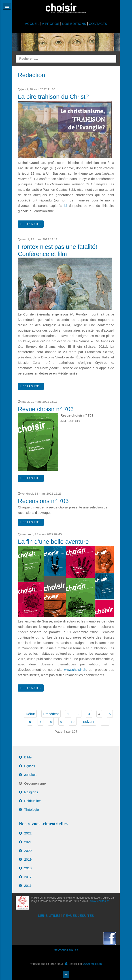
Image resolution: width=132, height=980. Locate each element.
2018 (28, 868)
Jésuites (30, 775)
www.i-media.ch (92, 964)
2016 (28, 886)
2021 (28, 842)
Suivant (89, 722)
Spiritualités (33, 801)
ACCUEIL (33, 24)
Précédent (51, 714)
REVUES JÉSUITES (79, 915)
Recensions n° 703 (43, 501)
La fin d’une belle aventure (53, 542)
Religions (31, 792)
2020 (28, 851)
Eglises (30, 766)
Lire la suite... (31, 224)
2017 (28, 877)
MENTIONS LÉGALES (66, 950)
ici (66, 206)
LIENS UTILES (49, 915)
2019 (28, 859)
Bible (28, 757)
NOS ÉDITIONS (74, 24)
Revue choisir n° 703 (46, 409)
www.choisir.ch (75, 670)
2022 (28, 833)
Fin (105, 722)
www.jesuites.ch (100, 901)
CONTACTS (98, 24)
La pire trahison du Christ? (53, 97)
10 (73, 722)
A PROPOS (51, 24)
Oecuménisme (35, 783)
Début (30, 714)
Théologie (32, 810)
